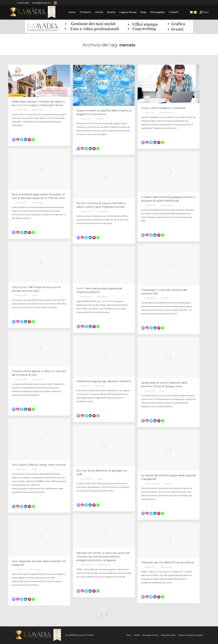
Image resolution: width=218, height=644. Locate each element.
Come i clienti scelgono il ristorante (163, 108)
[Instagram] (18, 140)
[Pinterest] (29, 140)
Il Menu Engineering (167, 113)
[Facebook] (14, 140)
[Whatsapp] (33, 140)
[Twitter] (22, 140)
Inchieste (100, 119)
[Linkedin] (25, 140)
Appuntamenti (37, 110)
